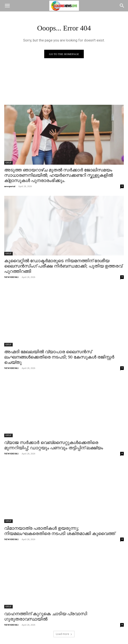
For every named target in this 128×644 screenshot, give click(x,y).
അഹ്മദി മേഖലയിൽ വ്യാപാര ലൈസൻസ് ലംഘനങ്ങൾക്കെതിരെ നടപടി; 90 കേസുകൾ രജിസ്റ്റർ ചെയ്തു (59, 357)
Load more (64, 634)
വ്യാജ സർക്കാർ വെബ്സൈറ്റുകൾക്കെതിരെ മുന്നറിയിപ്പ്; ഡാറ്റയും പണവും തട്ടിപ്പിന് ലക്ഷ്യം (54, 445)
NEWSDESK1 (11, 277)
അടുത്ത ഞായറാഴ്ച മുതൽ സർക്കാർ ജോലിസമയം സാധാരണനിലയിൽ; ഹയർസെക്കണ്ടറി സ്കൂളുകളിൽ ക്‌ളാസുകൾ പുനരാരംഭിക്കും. (58, 175)
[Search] (122, 6)
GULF (8, 163)
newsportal (10, 186)
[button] (7, 6)
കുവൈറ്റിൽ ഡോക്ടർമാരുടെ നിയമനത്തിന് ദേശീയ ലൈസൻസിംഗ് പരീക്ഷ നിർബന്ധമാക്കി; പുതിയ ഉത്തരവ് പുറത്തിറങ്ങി (63, 266)
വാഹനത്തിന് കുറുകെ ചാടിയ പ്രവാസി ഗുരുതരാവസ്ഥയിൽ (46, 616)
